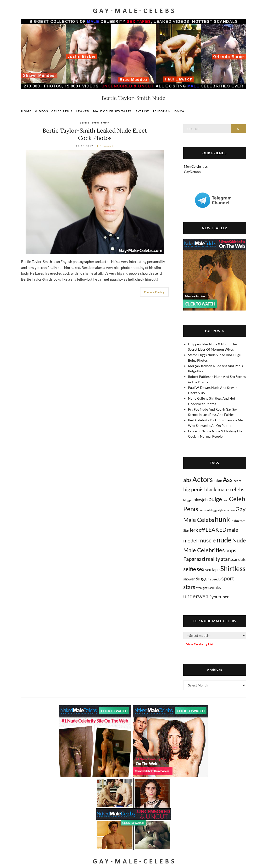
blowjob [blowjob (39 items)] (201, 500)
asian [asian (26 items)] (218, 481)
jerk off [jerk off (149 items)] (197, 530)
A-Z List (142, 111)
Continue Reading (154, 292)
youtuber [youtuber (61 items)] (220, 597)
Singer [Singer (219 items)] (202, 579)
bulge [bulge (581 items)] (215, 499)
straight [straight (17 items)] (202, 588)
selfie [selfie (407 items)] (190, 569)
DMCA (180, 111)
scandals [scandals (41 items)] (238, 559)
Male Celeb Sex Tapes (112, 111)
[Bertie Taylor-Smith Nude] (95, 202)
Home (26, 111)
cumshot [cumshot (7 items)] (204, 510)
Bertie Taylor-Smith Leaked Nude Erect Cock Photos (95, 134)
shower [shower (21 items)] (189, 579)
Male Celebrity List (200, 644)
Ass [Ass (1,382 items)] (228, 480)
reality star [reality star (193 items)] (218, 559)
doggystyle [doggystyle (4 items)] (217, 510)
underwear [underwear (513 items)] (197, 596)
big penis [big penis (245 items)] (193, 489)
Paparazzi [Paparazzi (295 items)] (194, 559)
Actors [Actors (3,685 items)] (203, 479)
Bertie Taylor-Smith (95, 123)
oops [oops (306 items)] (231, 550)
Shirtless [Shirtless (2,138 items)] (233, 569)
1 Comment (105, 146)
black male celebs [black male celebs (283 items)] (224, 489)
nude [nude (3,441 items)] (224, 540)
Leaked (83, 111)
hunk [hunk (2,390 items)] (222, 519)
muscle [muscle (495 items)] (207, 540)
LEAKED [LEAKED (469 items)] (216, 530)
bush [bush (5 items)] (225, 500)
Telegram (162, 111)
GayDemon (192, 172)
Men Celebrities (196, 166)
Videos (41, 111)
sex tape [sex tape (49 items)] (212, 570)
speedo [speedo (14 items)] (215, 579)
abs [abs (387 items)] (187, 480)
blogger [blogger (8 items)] (188, 500)
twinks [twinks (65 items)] (214, 587)
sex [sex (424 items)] (201, 569)
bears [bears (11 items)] (237, 481)
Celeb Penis (62, 111)
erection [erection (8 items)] (229, 510)
